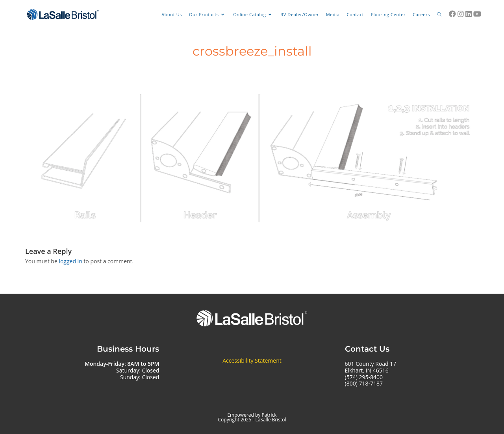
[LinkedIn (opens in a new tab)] (469, 14)
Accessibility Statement (252, 360)
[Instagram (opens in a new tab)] (461, 14)
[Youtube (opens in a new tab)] (477, 14)
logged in (70, 261)
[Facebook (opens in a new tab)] (452, 14)
